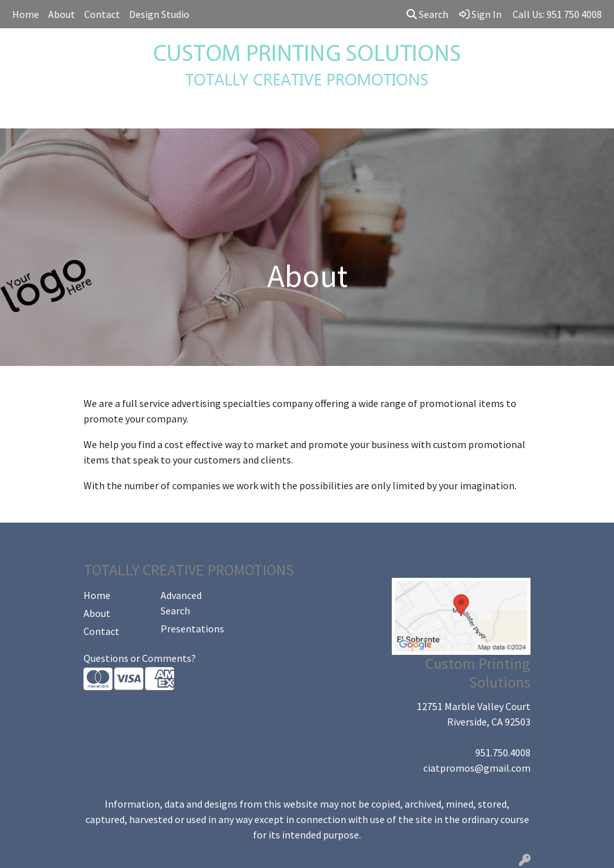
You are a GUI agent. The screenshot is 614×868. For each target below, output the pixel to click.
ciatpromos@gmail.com (477, 768)
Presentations (191, 629)
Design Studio (159, 14)
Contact (102, 14)
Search (427, 14)
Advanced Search (181, 603)
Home (26, 14)
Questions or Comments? (140, 658)
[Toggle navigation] (20, 114)
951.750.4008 (503, 752)
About (62, 14)
